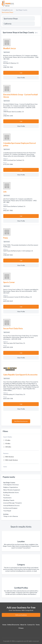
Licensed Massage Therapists (13, 503)
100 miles (8, 447)
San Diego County (22, 10)
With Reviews (10, 457)
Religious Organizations (11, 487)
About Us (23, 625)
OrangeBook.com (7, 10)
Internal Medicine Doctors (11, 505)
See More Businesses (21, 421)
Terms (38, 625)
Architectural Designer (10, 508)
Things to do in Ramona (11, 516)
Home (4, 625)
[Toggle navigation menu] (39, 4)
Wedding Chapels (9, 500)
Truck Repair (7, 511)
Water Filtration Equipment (12, 490)
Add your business (21, 615)
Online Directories (13, 625)
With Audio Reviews (12, 460)
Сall (21, 73)
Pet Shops (7, 495)
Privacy (21, 628)
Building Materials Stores (11, 492)
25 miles (8, 440)
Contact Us (31, 625)
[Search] (38, 24)
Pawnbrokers (7, 498)
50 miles (8, 443)
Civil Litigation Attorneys (11, 485)
